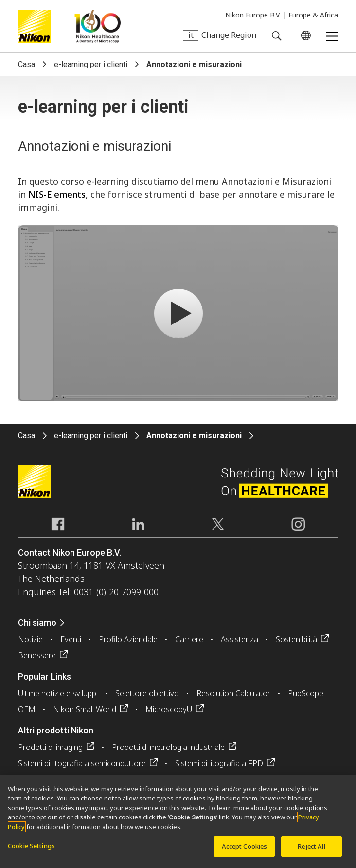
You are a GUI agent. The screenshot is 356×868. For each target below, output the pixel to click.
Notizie (30, 639)
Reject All (311, 846)
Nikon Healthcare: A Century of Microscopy (98, 26)
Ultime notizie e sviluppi (58, 693)
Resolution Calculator (233, 693)
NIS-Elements (57, 194)
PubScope (306, 693)
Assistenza (240, 639)
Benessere (37, 655)
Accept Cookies (245, 846)
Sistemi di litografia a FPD (219, 763)
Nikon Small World (85, 709)
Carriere (189, 639)
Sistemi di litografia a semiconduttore (82, 763)
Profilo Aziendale (128, 639)
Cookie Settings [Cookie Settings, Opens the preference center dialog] (31, 846)
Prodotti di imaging (50, 747)
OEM (27, 709)
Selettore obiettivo (147, 693)
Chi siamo (37, 622)
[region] (178, 821)
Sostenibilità (296, 639)
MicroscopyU (169, 709)
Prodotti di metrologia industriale (168, 747)
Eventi (71, 639)
